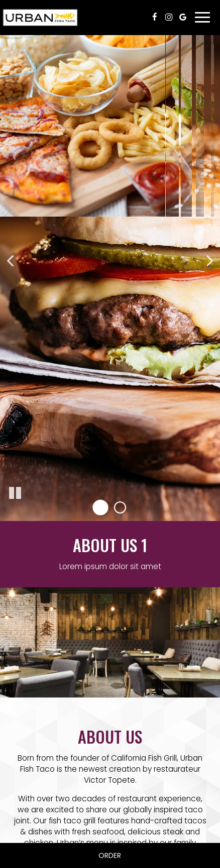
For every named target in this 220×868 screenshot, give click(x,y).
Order (110, 855)
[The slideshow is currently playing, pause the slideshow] (15, 493)
